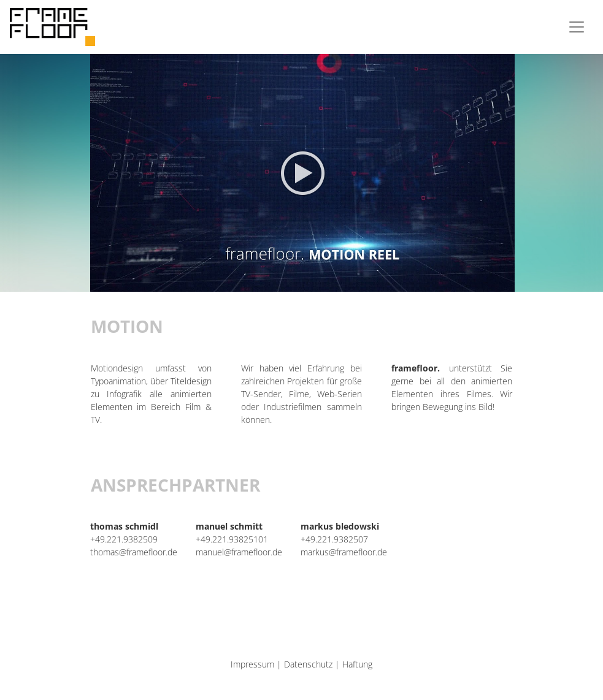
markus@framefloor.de (344, 552)
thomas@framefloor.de (134, 552)
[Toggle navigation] (577, 27)
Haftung (357, 664)
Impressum (252, 664)
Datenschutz (308, 664)
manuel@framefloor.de (239, 552)
